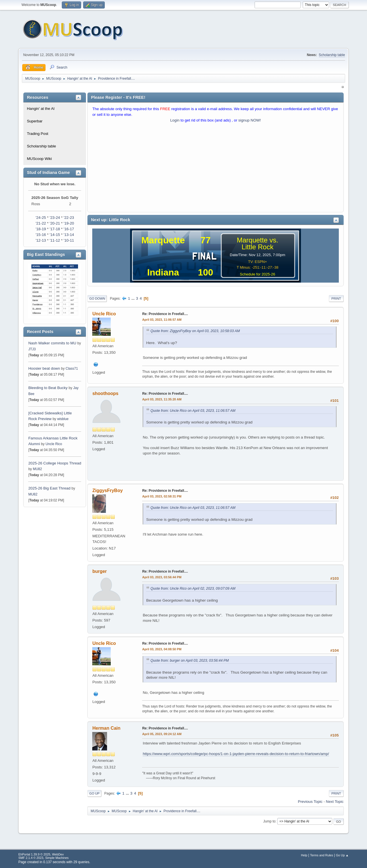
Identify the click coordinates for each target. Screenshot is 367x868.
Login (175, 120)
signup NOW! (250, 120)
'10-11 (69, 240)
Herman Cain (106, 728)
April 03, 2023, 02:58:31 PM (162, 496)
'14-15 (55, 235)
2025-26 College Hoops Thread (55, 463)
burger (100, 571)
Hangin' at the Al (41, 109)
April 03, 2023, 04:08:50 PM (162, 649)
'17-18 (55, 229)
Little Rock (257, 247)
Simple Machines (57, 858)
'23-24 (55, 218)
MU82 (37, 469)
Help (304, 855)
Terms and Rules (322, 855)
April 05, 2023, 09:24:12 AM (162, 734)
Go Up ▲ (342, 855)
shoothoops (105, 393)
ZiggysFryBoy (107, 490)
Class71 (72, 369)
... (134, 298)
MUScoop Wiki (39, 159)
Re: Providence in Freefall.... (165, 314)
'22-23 (69, 218)
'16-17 (69, 229)
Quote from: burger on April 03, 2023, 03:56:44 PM (189, 661)
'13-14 (69, 235)
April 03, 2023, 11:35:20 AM (162, 399)
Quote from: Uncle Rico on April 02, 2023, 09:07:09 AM (193, 589)
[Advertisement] (215, 169)
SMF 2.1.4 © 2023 (31, 858)
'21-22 (41, 223)
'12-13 (41, 240)
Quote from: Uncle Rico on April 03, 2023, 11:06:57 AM (193, 411)
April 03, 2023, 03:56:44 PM (162, 577)
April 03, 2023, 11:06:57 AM (162, 320)
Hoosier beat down (44, 368)
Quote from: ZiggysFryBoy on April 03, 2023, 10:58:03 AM (195, 331)
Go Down (97, 299)
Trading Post (37, 134)
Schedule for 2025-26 (257, 274)
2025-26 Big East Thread (49, 488)
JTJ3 (32, 349)
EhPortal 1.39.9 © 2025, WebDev (41, 854)
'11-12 (55, 240)
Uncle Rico (54, 444)
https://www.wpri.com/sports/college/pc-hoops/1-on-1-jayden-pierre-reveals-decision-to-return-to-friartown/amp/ (236, 754)
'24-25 (41, 218)
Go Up (94, 793)
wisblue (63, 419)
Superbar (35, 121)
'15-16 (41, 235)
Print (336, 299)
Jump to (269, 821)
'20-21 (55, 223)
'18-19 (41, 229)
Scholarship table (332, 55)
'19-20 (69, 223)
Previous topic (310, 802)
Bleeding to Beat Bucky (48, 388)
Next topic (335, 802)
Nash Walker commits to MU (52, 343)
